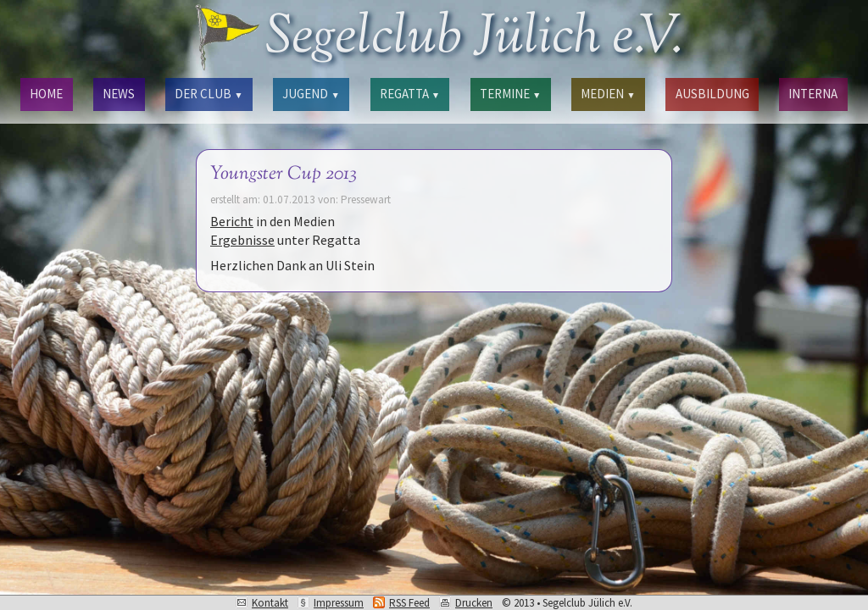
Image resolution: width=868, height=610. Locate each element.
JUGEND (311, 94)
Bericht (232, 221)
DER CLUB (209, 94)
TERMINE (510, 94)
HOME (46, 94)
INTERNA (813, 94)
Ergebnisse (242, 240)
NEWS (119, 94)
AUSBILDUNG (712, 94)
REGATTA (410, 94)
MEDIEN (608, 94)
